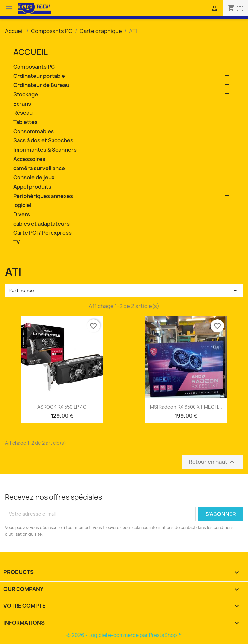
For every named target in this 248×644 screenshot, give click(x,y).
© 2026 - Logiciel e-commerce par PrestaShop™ (124, 635)
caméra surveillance (39, 168)
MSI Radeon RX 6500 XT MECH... (186, 407)
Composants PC (34, 67)
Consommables (34, 131)
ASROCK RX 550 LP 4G (62, 407)
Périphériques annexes (43, 196)
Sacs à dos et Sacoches (43, 141)
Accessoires (29, 159)
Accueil (30, 52)
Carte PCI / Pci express (42, 233)
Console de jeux (34, 178)
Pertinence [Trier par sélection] (124, 291)
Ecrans (22, 104)
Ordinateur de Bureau (41, 85)
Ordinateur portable (39, 76)
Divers (22, 215)
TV (17, 242)
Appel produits (32, 187)
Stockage (26, 94)
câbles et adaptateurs (41, 224)
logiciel (22, 205)
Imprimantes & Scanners (45, 150)
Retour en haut (212, 462)
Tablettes (25, 122)
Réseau (23, 113)
